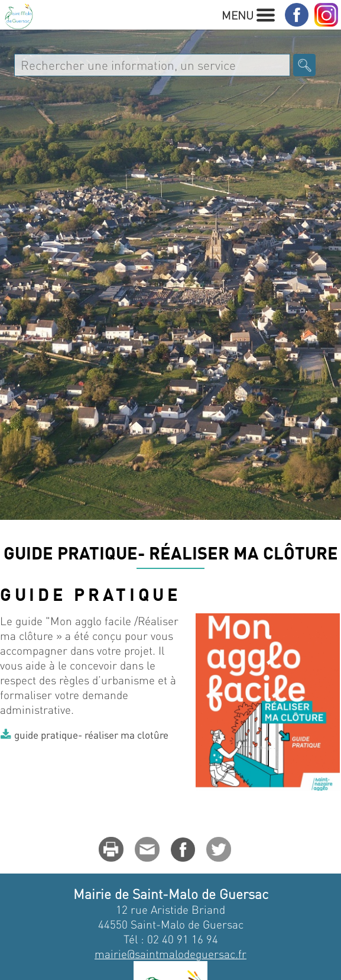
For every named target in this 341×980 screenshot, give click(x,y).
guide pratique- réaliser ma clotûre (91, 735)
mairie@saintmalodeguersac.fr (170, 954)
